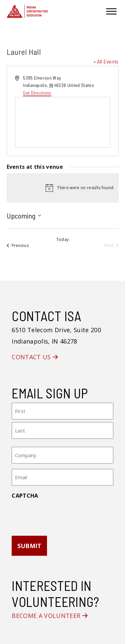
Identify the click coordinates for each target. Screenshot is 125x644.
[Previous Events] (18, 245)
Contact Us (35, 357)
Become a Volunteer (50, 616)
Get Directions (37, 93)
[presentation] (62, 515)
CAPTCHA (25, 496)
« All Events (106, 61)
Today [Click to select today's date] (63, 240)
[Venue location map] (63, 122)
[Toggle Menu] (111, 11)
